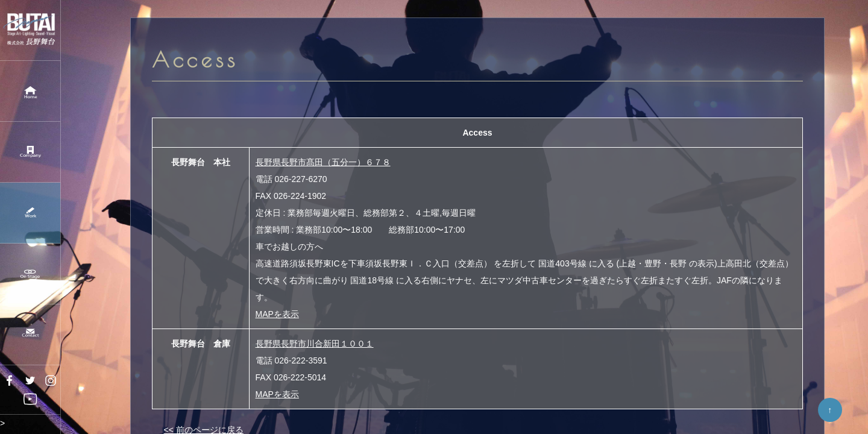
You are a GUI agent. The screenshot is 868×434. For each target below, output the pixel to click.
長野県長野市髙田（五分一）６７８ (323, 162)
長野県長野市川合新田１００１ (315, 344)
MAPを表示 (277, 314)
